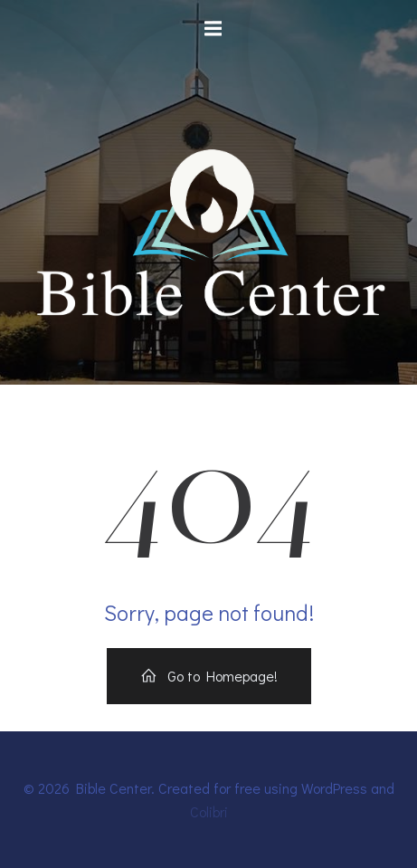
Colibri (209, 811)
